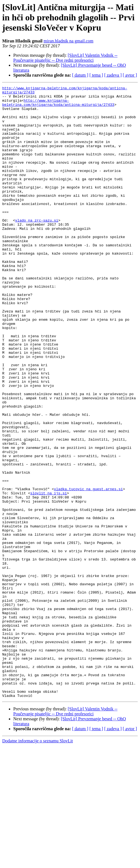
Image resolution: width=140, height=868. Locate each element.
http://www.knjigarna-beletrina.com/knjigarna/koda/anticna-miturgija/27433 (58, 106)
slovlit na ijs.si (48, 575)
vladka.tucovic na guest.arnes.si (88, 570)
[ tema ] (96, 75)
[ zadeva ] (113, 75)
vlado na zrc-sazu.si (37, 247)
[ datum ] (80, 75)
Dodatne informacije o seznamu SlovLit (38, 863)
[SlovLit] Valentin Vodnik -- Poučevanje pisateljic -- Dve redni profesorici (65, 58)
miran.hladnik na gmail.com (68, 41)
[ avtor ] (130, 75)
